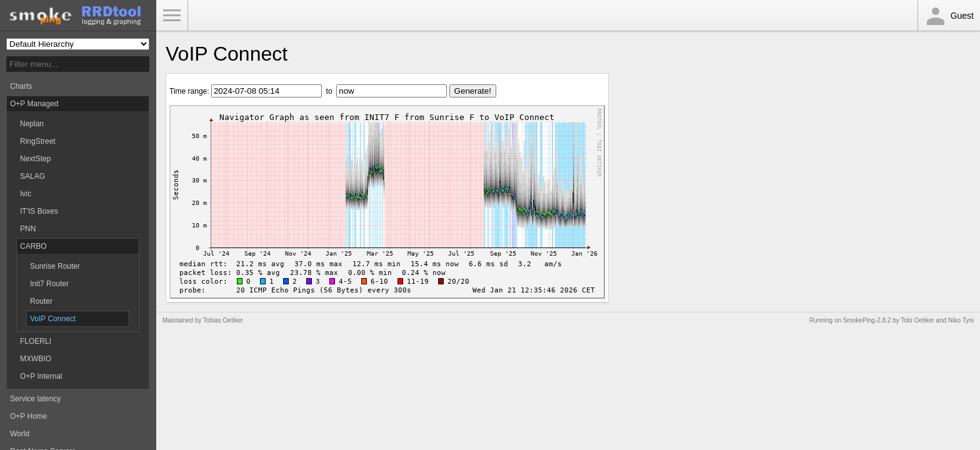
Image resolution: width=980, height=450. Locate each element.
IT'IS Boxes (39, 211)
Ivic (26, 194)
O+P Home (28, 416)
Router (41, 301)
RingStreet (38, 141)
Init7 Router (49, 284)
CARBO (33, 246)
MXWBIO (36, 359)
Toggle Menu (172, 16)
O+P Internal (41, 376)
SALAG (32, 176)
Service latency (35, 399)
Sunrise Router (55, 266)
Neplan (32, 124)
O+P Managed (34, 104)
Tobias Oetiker (223, 320)
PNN (28, 229)
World (20, 434)
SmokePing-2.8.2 (867, 320)
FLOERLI (36, 341)
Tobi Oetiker (917, 320)
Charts (21, 86)
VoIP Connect (53, 319)
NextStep (35, 159)
